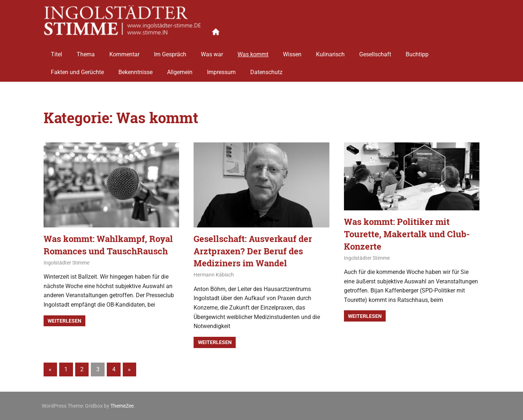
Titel (56, 52)
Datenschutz (266, 70)
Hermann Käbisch (214, 275)
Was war (212, 52)
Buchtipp (417, 52)
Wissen (292, 52)
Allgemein (180, 70)
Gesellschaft (375, 52)
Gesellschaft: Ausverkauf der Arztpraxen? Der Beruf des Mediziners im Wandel (253, 251)
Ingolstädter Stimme (66, 263)
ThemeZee (122, 406)
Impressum (221, 70)
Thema (86, 52)
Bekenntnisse (135, 70)
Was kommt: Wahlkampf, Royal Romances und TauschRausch (108, 245)
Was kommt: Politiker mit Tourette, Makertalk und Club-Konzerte (407, 234)
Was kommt (253, 52)
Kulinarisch (330, 52)
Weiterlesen (64, 321)
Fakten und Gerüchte (77, 70)
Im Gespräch (170, 52)
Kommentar (124, 52)
